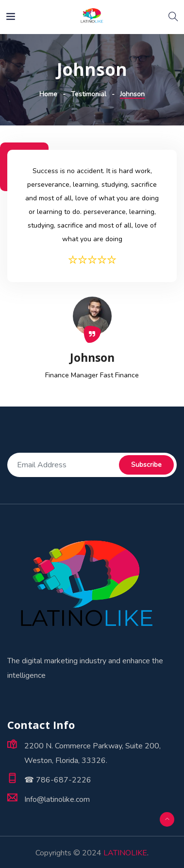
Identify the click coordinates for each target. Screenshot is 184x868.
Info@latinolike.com (57, 799)
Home (48, 94)
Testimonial (89, 94)
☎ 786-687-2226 (58, 780)
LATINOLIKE (125, 853)
